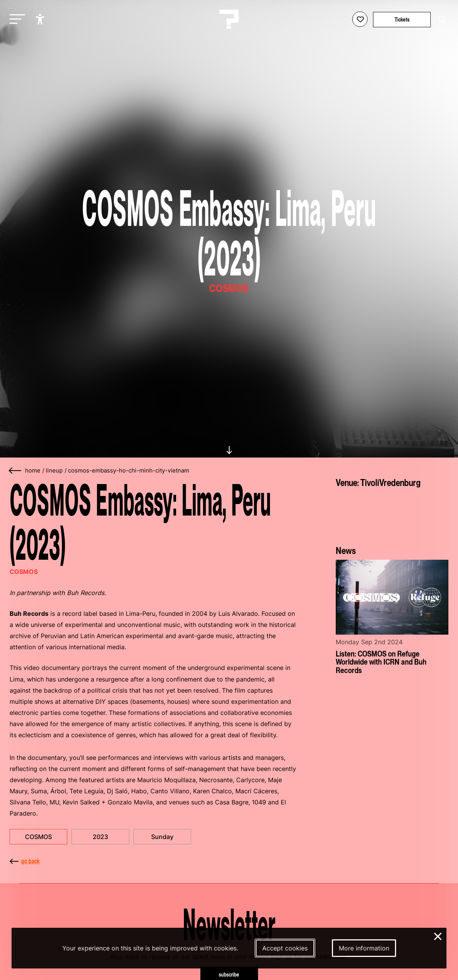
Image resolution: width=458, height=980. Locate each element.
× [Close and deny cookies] (438, 935)
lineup (54, 471)
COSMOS (38, 837)
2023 (100, 837)
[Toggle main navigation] (15, 19)
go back (25, 861)
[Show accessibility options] (41, 19)
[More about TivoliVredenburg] (392, 514)
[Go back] (15, 471)
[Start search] (440, 20)
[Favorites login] (360, 19)
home (33, 471)
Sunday (162, 837)
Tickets (402, 19)
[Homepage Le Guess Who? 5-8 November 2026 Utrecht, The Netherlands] (229, 19)
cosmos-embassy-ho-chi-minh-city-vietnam (129, 471)
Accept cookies (285, 948)
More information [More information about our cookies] (364, 948)
